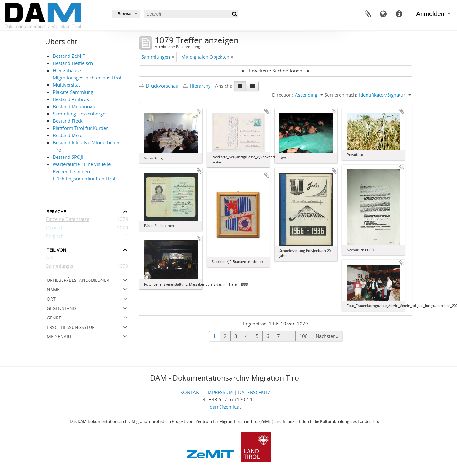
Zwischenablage (368, 14)
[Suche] (234, 14)
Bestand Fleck (68, 121)
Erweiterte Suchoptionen (276, 71)
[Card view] (240, 86)
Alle (50, 259)
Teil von (57, 249)
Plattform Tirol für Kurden (81, 128)
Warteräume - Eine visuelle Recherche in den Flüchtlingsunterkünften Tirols (85, 171)
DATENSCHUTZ (254, 392)
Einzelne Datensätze (68, 220)
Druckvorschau (159, 86)
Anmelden (430, 14)
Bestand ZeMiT (69, 56)
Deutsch (55, 229)
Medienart (59, 336)
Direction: (283, 95)
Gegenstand (61, 308)
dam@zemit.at (225, 407)
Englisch (55, 237)
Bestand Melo (68, 135)
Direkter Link (399, 14)
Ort (51, 298)
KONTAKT (191, 392)
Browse (124, 14)
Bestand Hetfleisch (73, 63)
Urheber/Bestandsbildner (78, 279)
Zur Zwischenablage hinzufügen (199, 111)
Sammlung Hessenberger (80, 114)
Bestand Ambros (71, 99)
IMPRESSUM (220, 392)
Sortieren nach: (341, 95)
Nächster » (327, 336)
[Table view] (252, 86)
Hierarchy (197, 86)
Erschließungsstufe (72, 326)
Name (53, 289)
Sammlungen (60, 267)
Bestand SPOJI (68, 157)
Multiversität (66, 85)
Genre (54, 317)
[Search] (191, 14)
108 (304, 336)
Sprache (384, 14)
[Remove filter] (173, 57)
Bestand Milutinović (74, 106)
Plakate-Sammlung (73, 92)
